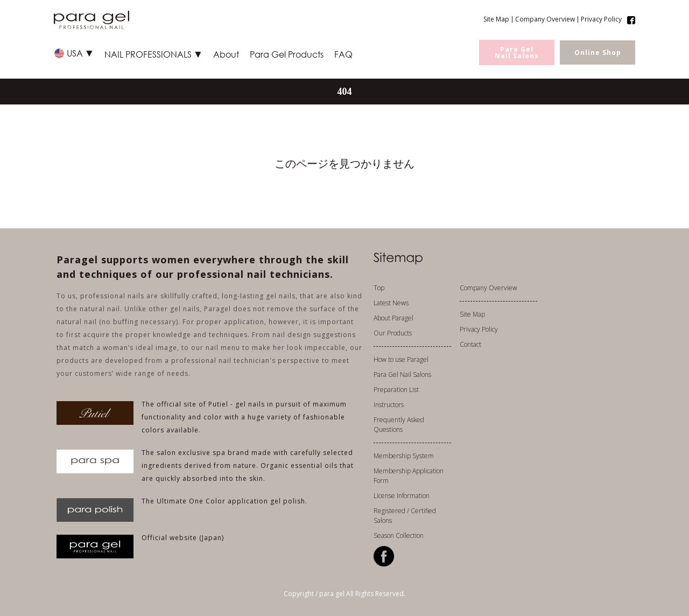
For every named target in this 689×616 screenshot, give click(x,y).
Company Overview (545, 19)
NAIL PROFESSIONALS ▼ (153, 54)
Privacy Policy (601, 19)
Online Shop (598, 52)
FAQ (343, 54)
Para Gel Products (287, 54)
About (226, 54)
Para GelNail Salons (517, 52)
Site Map (496, 19)
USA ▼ (80, 53)
